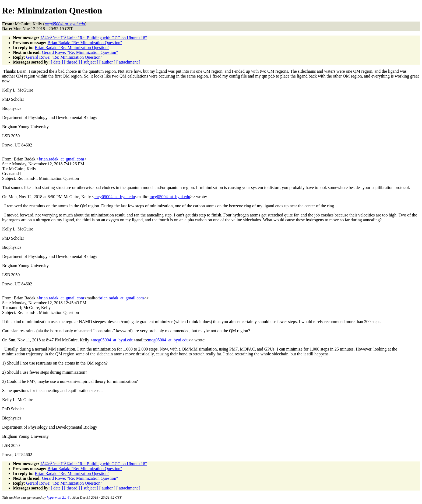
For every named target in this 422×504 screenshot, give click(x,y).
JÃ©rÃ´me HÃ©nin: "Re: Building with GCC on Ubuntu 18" (93, 38)
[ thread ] (72, 62)
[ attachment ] (128, 62)
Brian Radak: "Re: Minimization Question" (85, 43)
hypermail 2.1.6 (58, 497)
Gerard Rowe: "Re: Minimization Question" (80, 52)
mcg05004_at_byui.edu (115, 197)
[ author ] (107, 62)
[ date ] (57, 62)
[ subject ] (90, 62)
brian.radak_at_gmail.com (62, 159)
